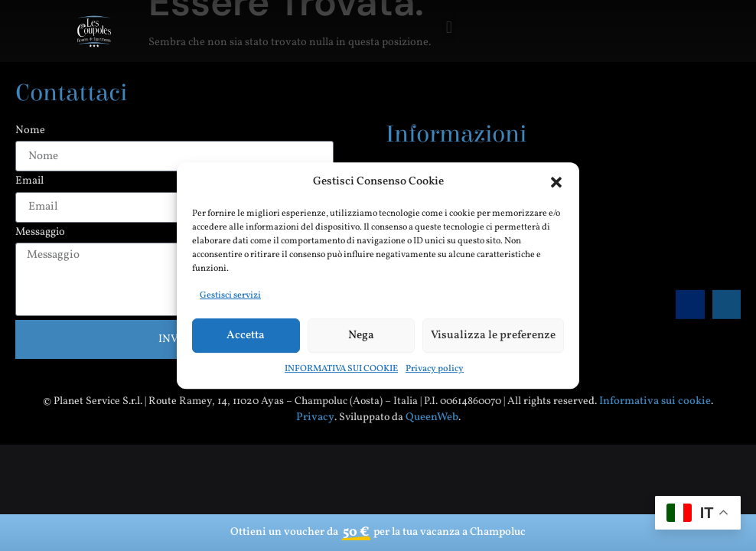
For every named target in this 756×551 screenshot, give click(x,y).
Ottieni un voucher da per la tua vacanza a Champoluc (378, 533)
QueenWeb (432, 417)
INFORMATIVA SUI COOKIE (341, 369)
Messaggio (40, 233)
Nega (361, 336)
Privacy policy (435, 369)
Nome (30, 131)
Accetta (246, 336)
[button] (556, 182)
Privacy (315, 417)
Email (29, 182)
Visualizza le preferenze (493, 336)
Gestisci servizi (230, 295)
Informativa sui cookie (655, 401)
